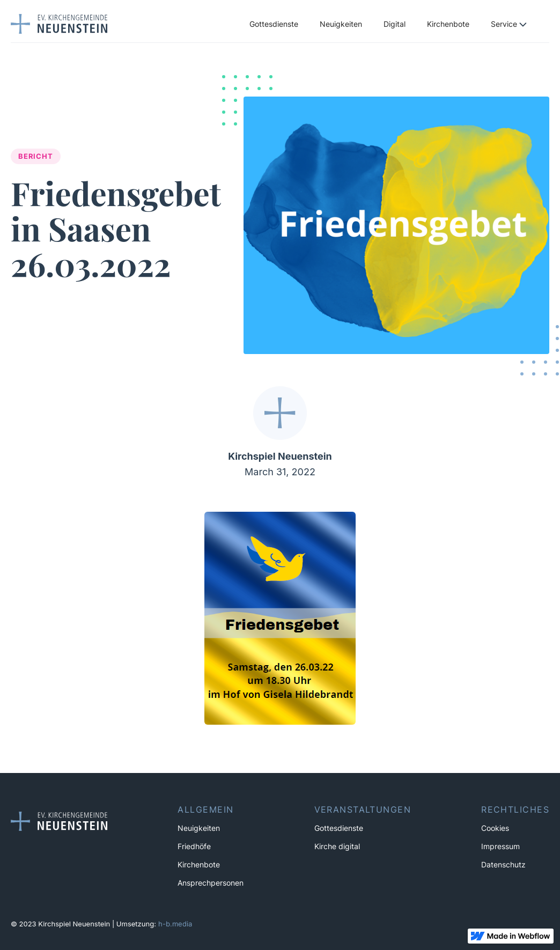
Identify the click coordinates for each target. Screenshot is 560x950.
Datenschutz (503, 865)
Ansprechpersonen (211, 883)
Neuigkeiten (341, 24)
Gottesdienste (274, 24)
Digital (395, 24)
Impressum (500, 846)
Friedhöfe (194, 846)
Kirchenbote (448, 24)
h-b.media (175, 924)
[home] (59, 24)
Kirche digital (337, 846)
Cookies (495, 828)
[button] (515, 24)
